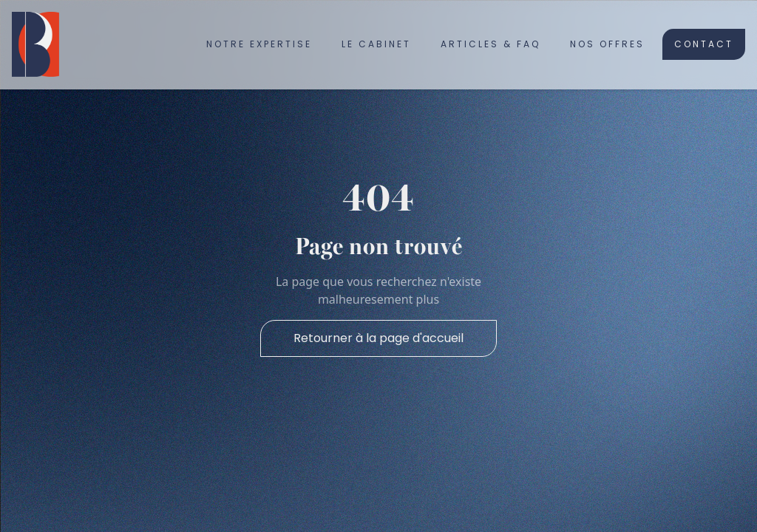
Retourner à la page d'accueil (378, 338)
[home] (35, 44)
